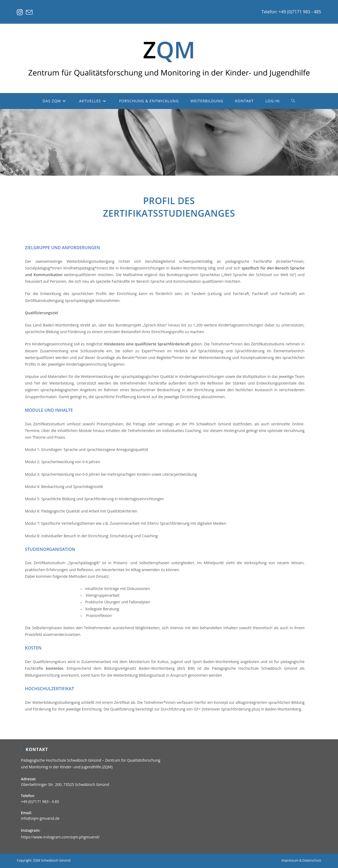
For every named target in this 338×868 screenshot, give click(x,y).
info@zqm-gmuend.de (40, 818)
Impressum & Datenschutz (301, 860)
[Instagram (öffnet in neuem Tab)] (21, 12)
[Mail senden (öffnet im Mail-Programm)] (29, 12)
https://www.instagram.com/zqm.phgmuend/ (60, 837)
